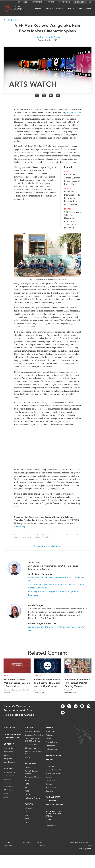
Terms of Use (25, 842)
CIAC (27, 822)
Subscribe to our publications (47, 546)
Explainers (50, 777)
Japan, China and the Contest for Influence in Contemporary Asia (57, 628)
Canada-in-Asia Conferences (12, 736)
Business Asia (8, 786)
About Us (39, 8)
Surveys (49, 784)
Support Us (9, 846)
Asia (26, 815)
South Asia (7, 783)
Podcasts (49, 735)
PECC (27, 791)
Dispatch (68, 189)
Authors (6, 797)
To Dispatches (12, 20)
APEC (27, 787)
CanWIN (28, 768)
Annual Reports (9, 762)
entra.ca (89, 849)
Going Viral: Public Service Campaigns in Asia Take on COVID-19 (57, 579)
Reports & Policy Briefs (54, 770)
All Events (28, 808)
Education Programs (32, 748)
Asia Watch (50, 759)
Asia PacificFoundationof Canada (18, 8)
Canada (27, 812)
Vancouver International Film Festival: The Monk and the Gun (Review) (72, 198)
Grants (6, 793)
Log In (42, 846)
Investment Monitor (53, 808)
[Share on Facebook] (37, 95)
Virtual (27, 819)
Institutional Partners (32, 798)
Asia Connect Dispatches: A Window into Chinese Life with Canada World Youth (56, 586)
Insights (49, 763)
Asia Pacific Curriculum (54, 804)
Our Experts (50, 746)
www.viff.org (20, 527)
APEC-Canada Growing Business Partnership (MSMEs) (55, 814)
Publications (53, 755)
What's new (10, 728)
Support (50, 2)
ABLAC (27, 780)
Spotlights (50, 791)
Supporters (37, 2)
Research (49, 8)
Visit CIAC (64, 2)
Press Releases (51, 742)
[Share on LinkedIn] (51, 95)
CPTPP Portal (8, 790)
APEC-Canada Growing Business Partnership (33, 753)
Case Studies (51, 780)
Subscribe (23, 2)
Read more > (34, 595)
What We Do (8, 748)
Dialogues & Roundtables (34, 735)
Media (89, 8)
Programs (60, 8)
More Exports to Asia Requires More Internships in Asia (54, 592)
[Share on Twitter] (44, 95)
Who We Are (8, 752)
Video (66, 172)
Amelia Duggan (54, 37)
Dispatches (50, 766)
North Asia (7, 779)
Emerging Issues (31, 745)
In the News (50, 732)
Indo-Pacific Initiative (32, 732)
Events (80, 8)
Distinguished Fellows (33, 777)
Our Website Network (53, 799)
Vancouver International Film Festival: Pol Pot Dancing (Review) (77, 683)
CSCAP (27, 795)
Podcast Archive (52, 749)
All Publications (9, 772)
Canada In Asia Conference (51, 821)
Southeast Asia (9, 776)
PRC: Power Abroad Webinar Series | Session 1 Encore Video (17, 683)
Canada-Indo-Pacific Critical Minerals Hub (32, 740)
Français (81, 2)
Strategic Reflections (54, 773)
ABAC (27, 784)
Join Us (6, 755)
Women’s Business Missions (31, 772)
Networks (70, 8)
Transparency (8, 759)
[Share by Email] (58, 95)
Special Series (51, 787)
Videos (48, 739)
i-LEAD (27, 757)
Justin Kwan (40, 37)
